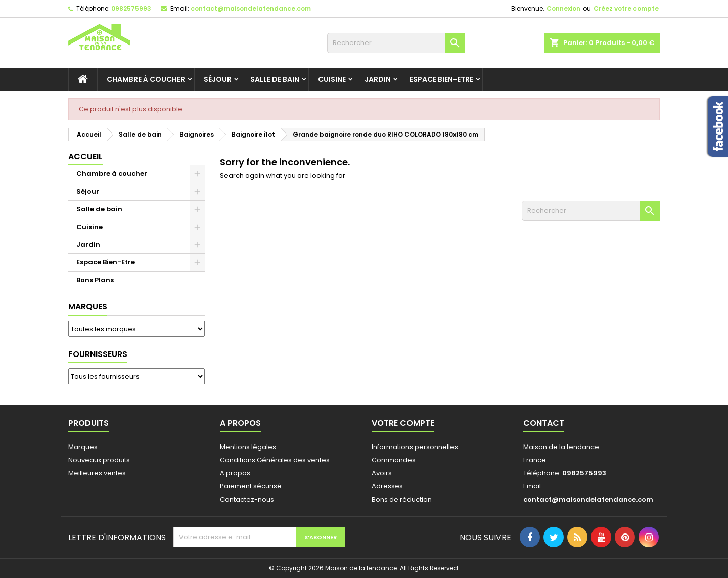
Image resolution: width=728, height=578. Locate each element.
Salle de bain (275, 79)
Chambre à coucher (146, 79)
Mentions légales (248, 447)
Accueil (85, 157)
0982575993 (131, 8)
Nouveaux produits (99, 460)
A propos (235, 473)
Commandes (394, 460)
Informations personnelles (415, 447)
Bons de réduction (402, 499)
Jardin (378, 79)
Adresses (387, 486)
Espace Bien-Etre (441, 79)
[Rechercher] (396, 43)
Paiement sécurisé (251, 486)
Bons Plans (95, 280)
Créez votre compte (626, 8)
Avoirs (382, 473)
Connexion (563, 8)
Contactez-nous (247, 499)
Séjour (218, 79)
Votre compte (403, 423)
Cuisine (332, 79)
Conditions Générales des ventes (275, 460)
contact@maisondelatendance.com (251, 8)
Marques (88, 307)
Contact (544, 423)
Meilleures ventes (97, 473)
